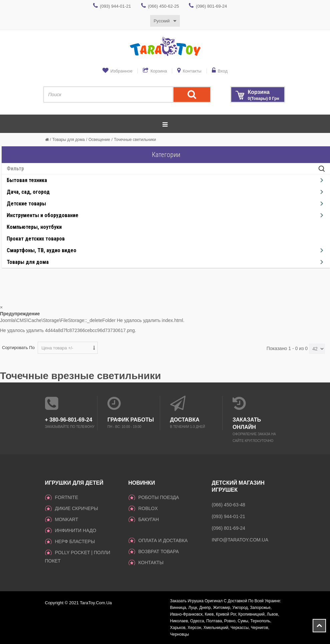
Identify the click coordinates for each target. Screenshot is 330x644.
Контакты (192, 71)
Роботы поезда (159, 497)
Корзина (159, 71)
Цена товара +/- (57, 348)
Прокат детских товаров (36, 239)
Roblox (148, 508)
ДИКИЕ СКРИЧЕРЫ (77, 508)
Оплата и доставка (163, 540)
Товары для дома (69, 140)
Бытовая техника (27, 180)
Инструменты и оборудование (43, 215)
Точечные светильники (135, 140)
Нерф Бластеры (75, 541)
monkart (67, 519)
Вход (223, 71)
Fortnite (67, 497)
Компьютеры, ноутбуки (34, 227)
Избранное (121, 71)
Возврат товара (159, 551)
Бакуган (149, 519)
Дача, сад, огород (28, 192)
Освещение (99, 140)
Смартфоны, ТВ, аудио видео (42, 250)
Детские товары (26, 204)
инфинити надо (76, 530)
